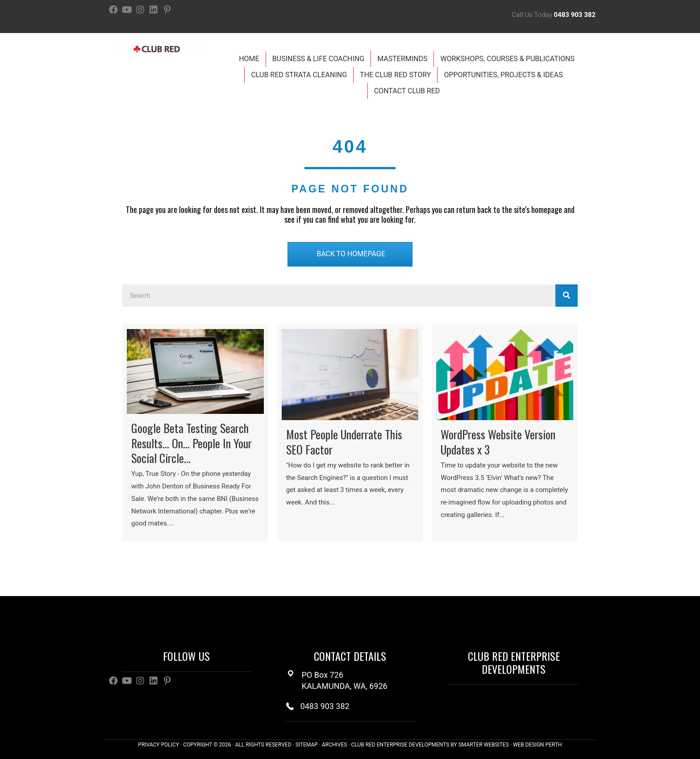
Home (249, 59)
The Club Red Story (395, 75)
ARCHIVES (334, 745)
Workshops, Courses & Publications (507, 59)
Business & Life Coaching (319, 59)
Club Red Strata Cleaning (299, 75)
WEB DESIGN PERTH (537, 745)
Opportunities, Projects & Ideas (503, 75)
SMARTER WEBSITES (484, 745)
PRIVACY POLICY (158, 745)
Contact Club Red (407, 91)
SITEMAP (307, 745)
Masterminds (402, 59)
